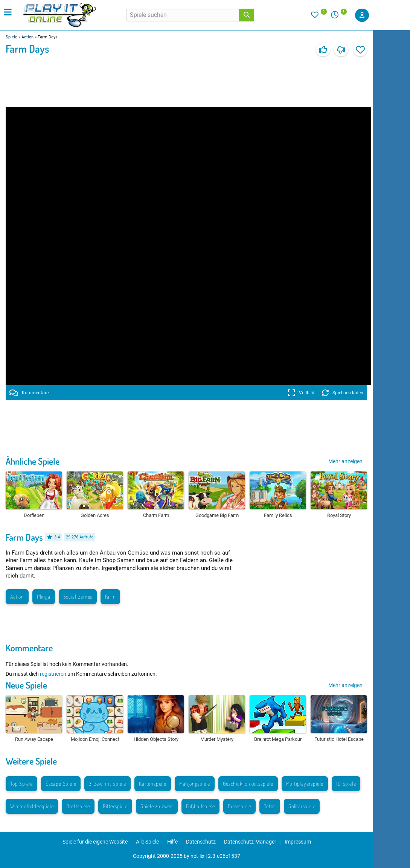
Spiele (11, 37)
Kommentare (29, 393)
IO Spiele (346, 784)
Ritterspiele (115, 806)
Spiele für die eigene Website (95, 842)
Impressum (298, 842)
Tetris (270, 806)
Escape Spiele (61, 784)
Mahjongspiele (195, 784)
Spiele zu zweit (157, 806)
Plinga (44, 597)
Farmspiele (239, 806)
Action (27, 37)
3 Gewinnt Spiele (107, 784)
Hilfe (172, 842)
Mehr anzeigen (345, 461)
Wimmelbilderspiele (32, 806)
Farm (110, 597)
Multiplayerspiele (305, 784)
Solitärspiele (302, 806)
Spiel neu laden (343, 393)
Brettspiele (78, 806)
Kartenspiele (153, 784)
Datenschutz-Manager (250, 842)
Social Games (78, 597)
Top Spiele (21, 784)
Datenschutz (201, 842)
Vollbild (301, 393)
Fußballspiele (200, 806)
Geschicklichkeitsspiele (248, 784)
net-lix (197, 856)
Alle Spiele (147, 842)
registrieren (53, 674)
